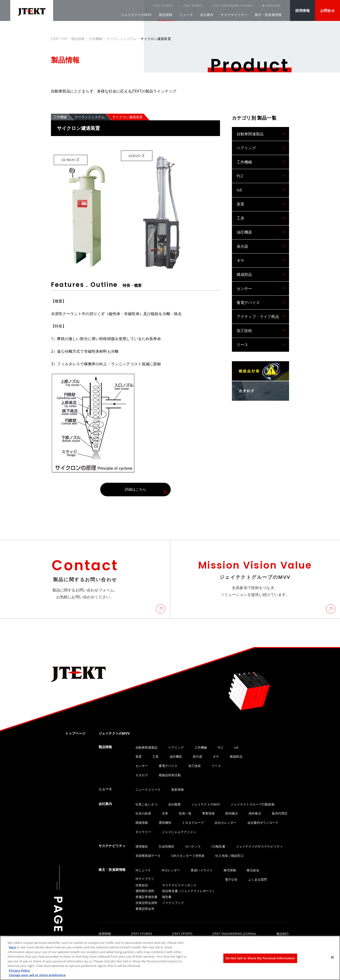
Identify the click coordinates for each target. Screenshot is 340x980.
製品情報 (166, 15)
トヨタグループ (193, 823)
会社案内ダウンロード (263, 823)
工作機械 (95, 39)
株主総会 (253, 870)
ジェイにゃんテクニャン (179, 832)
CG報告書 (218, 846)
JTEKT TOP (59, 39)
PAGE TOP (58, 931)
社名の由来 (143, 813)
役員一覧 (185, 813)
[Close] (332, 957)
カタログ (142, 775)
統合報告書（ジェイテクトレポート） (189, 891)
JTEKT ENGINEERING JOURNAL (209, 6)
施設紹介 (283, 934)
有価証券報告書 (146, 897)
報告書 (167, 897)
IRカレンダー (171, 870)
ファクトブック (173, 903)
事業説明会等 (145, 909)
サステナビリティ (234, 15)
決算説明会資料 (146, 903)
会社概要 (174, 804)
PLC (240, 171)
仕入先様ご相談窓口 (229, 856)
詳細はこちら (136, 489)
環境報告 (142, 846)
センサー (244, 274)
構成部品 (244, 261)
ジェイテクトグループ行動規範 (253, 804)
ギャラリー (143, 832)
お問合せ (327, 10)
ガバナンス (193, 846)
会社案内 (207, 15)
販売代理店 (280, 813)
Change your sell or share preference (37, 975)
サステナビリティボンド (179, 885)
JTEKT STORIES (139, 6)
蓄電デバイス (248, 287)
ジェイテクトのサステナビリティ (259, 846)
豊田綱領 (165, 823)
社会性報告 (167, 846)
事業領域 (208, 813)
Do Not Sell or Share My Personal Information (260, 958)
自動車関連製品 (250, 133)
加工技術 (244, 312)
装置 (240, 197)
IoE (239, 184)
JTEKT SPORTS (169, 6)
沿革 (165, 813)
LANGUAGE (273, 6)
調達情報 (142, 823)
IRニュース (143, 870)
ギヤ (240, 248)
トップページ (75, 733)
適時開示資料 (145, 891)
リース (242, 325)
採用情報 (302, 10)
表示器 (242, 235)
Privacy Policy (19, 970)
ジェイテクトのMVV (136, 15)
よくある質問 (258, 879)
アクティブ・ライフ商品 (258, 299)
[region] (170, 958)
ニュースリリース (148, 790)
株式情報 (230, 870)
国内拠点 (232, 813)
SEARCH (247, 6)
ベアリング (246, 146)
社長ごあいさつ (146, 804)
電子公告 (231, 879)
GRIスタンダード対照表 (188, 856)
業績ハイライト (202, 870)
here (12, 947)
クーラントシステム (121, 39)
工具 (240, 210)
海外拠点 (255, 813)
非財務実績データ (148, 856)
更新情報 (177, 790)
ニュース (186, 15)
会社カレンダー (225, 823)
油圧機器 (244, 223)
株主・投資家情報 (268, 15)
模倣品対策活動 (170, 775)
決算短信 (142, 885)
